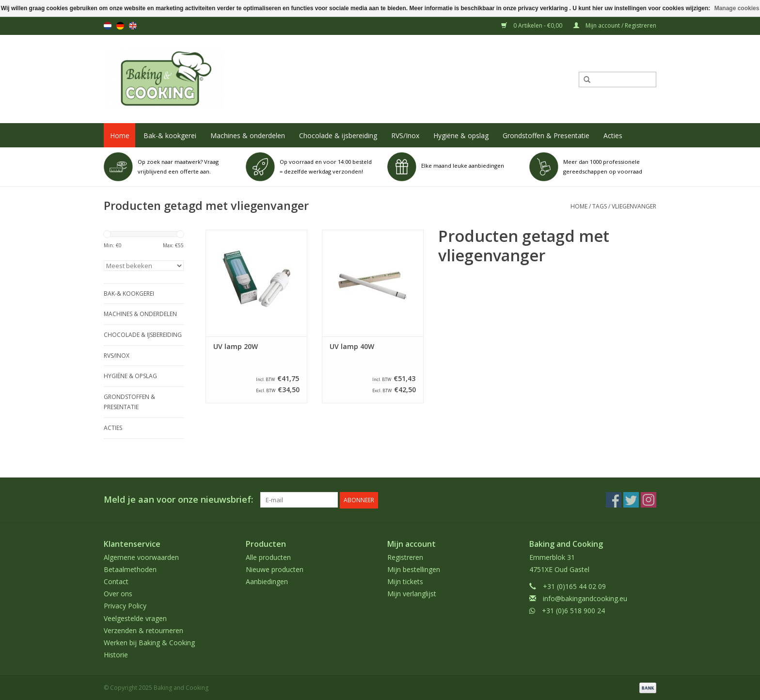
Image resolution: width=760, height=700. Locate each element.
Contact (116, 581)
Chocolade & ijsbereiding (338, 135)
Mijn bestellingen (414, 569)
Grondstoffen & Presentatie (546, 135)
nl (108, 26)
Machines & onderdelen (248, 135)
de (120, 26)
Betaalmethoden (130, 569)
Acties (613, 135)
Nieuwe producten (275, 569)
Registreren (405, 556)
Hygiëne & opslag (461, 135)
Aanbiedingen (267, 581)
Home (120, 135)
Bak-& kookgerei (170, 135)
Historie (116, 654)
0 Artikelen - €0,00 (532, 25)
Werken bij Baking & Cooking (149, 642)
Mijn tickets (405, 581)
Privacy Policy (125, 605)
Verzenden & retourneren (143, 630)
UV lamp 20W (236, 347)
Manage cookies (737, 8)
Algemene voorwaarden (141, 556)
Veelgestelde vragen (135, 617)
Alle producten (268, 556)
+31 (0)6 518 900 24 (573, 610)
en (133, 26)
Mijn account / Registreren (615, 25)
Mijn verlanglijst (412, 593)
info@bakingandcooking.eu (585, 598)
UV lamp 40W (352, 347)
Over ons (118, 593)
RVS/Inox (405, 135)
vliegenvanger (634, 206)
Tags (600, 206)
